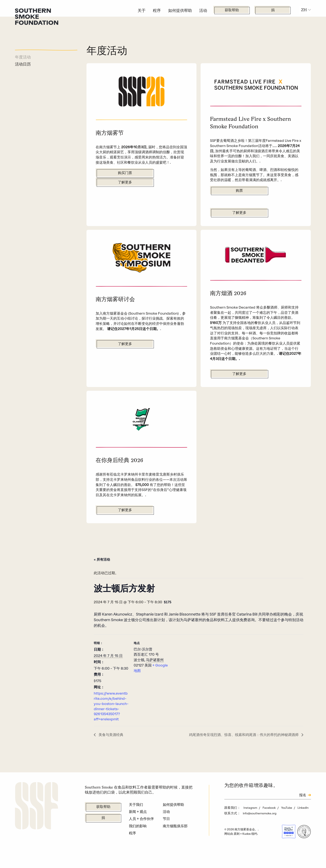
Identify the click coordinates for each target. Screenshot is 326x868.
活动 (203, 10)
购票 (239, 205)
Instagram (251, 828)
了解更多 (125, 182)
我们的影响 (138, 846)
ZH (304, 10)
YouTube (287, 828)
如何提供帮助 (180, 10)
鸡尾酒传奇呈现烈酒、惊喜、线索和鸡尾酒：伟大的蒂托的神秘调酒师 (244, 754)
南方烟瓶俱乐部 (175, 846)
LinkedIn (303, 828)
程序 (157, 10)
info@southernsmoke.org (260, 833)
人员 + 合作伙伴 (141, 839)
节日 (166, 839)
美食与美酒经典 (111, 754)
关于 (142, 10)
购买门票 (125, 173)
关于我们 (136, 825)
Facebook (269, 828)
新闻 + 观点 (138, 832)
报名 (303, 815)
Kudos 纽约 (250, 853)
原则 (237, 853)
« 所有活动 (102, 579)
